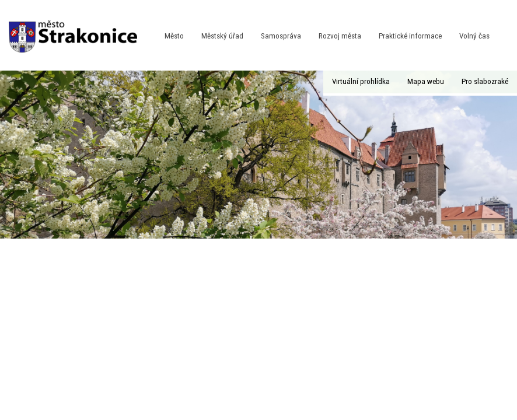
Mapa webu (426, 81)
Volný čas (474, 36)
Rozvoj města (340, 36)
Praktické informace (410, 36)
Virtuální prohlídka (361, 81)
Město (174, 36)
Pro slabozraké (485, 81)
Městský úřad (222, 36)
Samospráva (281, 36)
